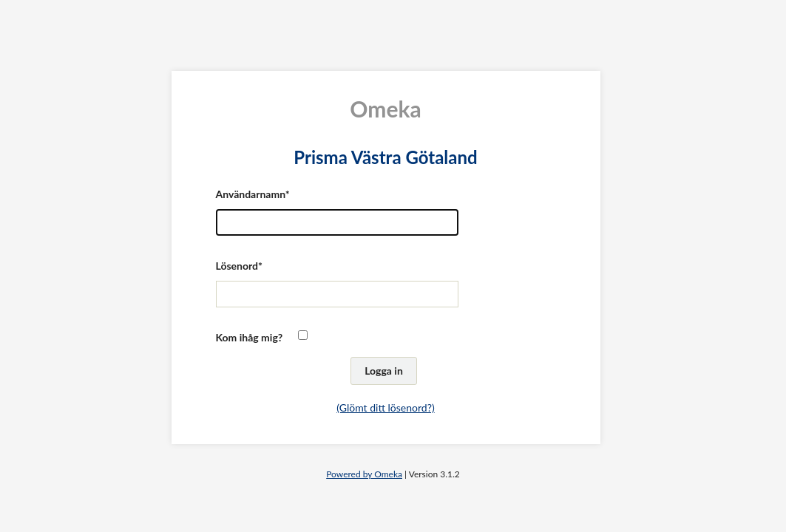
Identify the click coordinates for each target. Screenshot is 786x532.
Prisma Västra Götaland (385, 157)
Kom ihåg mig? (250, 337)
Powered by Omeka (364, 474)
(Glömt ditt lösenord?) (385, 407)
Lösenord (237, 266)
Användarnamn (251, 194)
